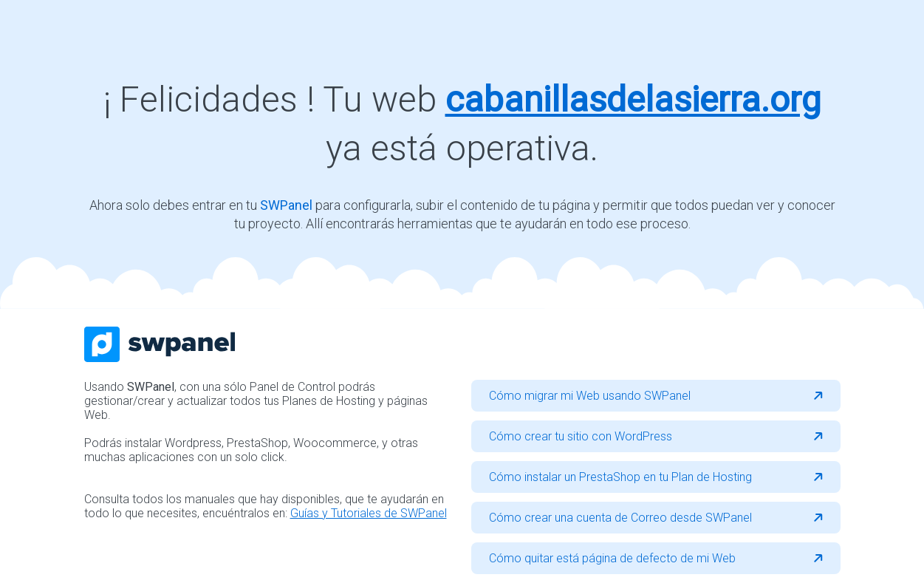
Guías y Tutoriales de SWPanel (369, 513)
